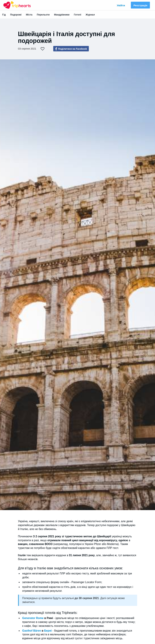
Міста (29, 15)
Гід (4, 15)
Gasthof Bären (32, 631)
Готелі (77, 15)
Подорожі (16, 15)
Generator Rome (33, 618)
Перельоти (43, 15)
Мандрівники (62, 15)
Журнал (90, 15)
